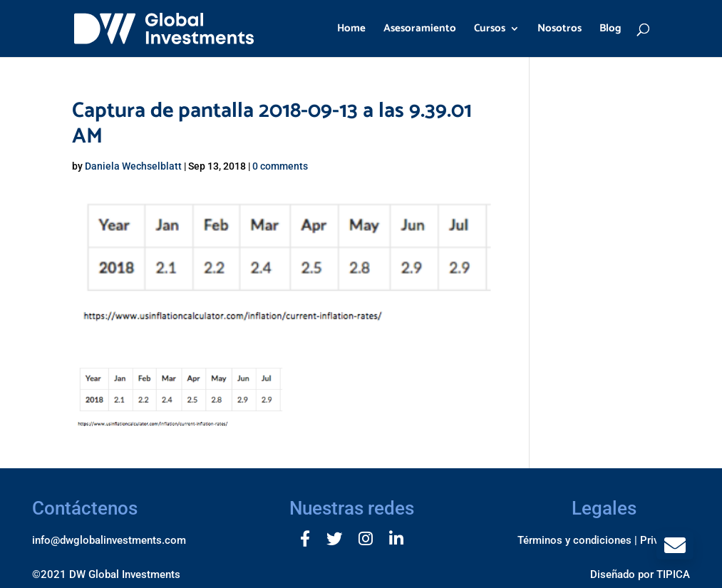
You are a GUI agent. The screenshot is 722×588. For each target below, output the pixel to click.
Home (351, 30)
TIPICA (673, 574)
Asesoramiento (420, 30)
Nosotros (559, 30)
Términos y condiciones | (577, 540)
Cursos (490, 30)
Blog (610, 30)
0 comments (280, 166)
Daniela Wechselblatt (133, 166)
